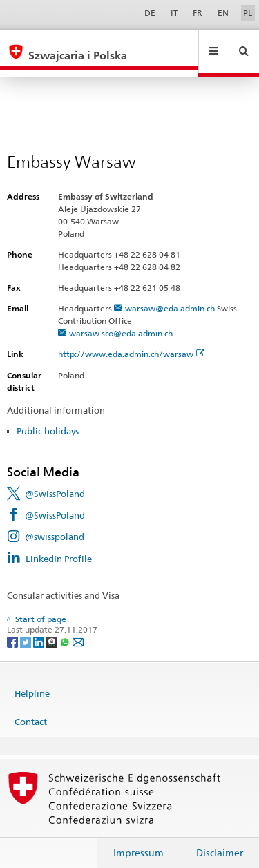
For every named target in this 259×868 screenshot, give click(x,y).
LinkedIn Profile (59, 546)
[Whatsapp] (66, 628)
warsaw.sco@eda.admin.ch (121, 320)
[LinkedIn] (40, 628)
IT (174, 13)
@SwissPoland (55, 481)
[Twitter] (27, 628)
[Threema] (53, 628)
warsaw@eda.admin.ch (170, 295)
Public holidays (48, 418)
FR (198, 13)
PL (248, 13)
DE (150, 13)
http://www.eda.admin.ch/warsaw (132, 341)
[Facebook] (13, 628)
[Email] (78, 628)
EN (223, 13)
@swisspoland (55, 523)
